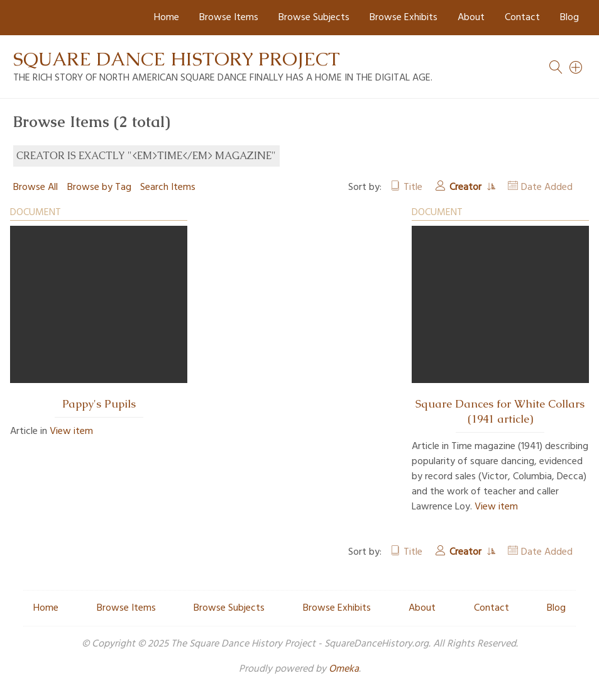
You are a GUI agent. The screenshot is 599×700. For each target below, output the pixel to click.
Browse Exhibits (404, 18)
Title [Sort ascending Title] (413, 187)
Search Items (168, 187)
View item (71, 431)
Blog (569, 18)
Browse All (36, 187)
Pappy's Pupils (99, 404)
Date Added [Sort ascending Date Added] (547, 187)
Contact (522, 18)
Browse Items (229, 18)
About (471, 18)
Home (167, 18)
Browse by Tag (99, 187)
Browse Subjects (314, 18)
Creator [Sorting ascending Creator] (467, 187)
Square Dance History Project (177, 59)
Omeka (344, 669)
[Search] (576, 67)
